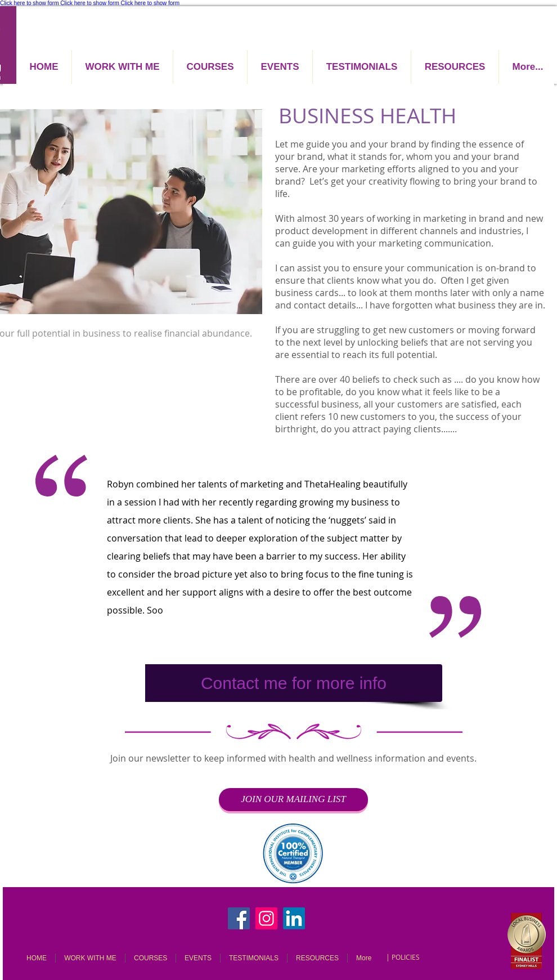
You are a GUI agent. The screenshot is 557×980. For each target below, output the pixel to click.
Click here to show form (29, 3)
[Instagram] (266, 918)
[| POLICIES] (403, 957)
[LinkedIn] (294, 918)
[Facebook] (239, 918)
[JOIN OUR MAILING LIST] (293, 800)
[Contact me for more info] (294, 683)
